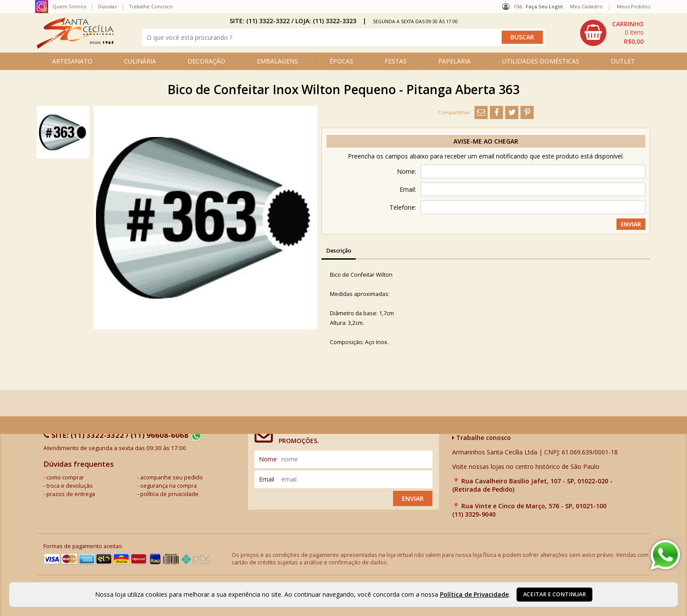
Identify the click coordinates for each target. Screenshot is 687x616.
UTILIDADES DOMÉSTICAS (541, 61)
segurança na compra (168, 486)
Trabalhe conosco (482, 438)
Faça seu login (544, 6)
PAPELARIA (454, 61)
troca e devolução (70, 486)
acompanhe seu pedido (172, 477)
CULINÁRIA (140, 61)
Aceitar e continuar (554, 594)
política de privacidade (169, 494)
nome (268, 459)
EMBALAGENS (277, 61)
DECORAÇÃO (206, 61)
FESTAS (396, 61)
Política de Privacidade (474, 594)
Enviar (413, 498)
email (267, 479)
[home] (75, 46)
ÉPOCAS (341, 61)
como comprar (65, 477)
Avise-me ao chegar (486, 141)
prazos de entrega (71, 494)
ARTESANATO (72, 61)
